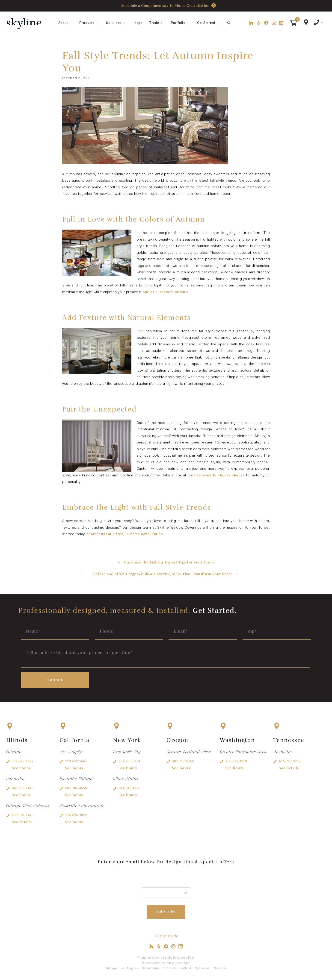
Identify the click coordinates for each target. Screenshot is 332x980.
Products (91, 23)
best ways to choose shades (220, 475)
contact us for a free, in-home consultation (125, 534)
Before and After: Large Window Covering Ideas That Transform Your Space (163, 574)
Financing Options (150, 958)
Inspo (138, 23)
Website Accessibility (180, 958)
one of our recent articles (165, 292)
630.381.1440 (23, 815)
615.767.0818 (290, 761)
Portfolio (182, 23)
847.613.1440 (23, 788)
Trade (158, 23)
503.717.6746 (183, 761)
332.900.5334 (130, 761)
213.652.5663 (76, 761)
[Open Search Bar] (229, 23)
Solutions (118, 23)
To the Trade (166, 936)
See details (22, 822)
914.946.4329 (130, 788)
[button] (293, 23)
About (67, 23)
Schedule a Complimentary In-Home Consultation (169, 6)
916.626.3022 (76, 815)
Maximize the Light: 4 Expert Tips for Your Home (169, 562)
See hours (21, 768)
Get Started (210, 23)
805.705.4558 (76, 788)
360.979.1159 (236, 761)
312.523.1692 (23, 761)
